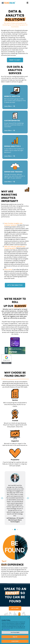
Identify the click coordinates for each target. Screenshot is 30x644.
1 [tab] (13, 530)
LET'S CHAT (15, 608)
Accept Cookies (15, 641)
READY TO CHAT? (15, 60)
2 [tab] (15, 530)
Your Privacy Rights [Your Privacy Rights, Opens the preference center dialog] (15, 632)
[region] (15, 630)
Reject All (15, 637)
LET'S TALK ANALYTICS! (15, 285)
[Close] (28, 618)
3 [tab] (17, 530)
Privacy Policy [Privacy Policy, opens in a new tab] (6, 629)
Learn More (8, 106)
